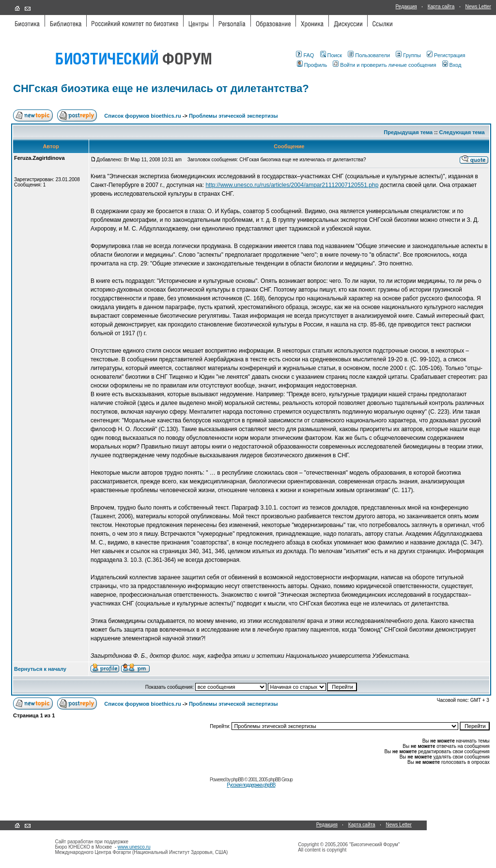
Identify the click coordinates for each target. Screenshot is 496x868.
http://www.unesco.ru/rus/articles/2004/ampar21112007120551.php (292, 185)
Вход (452, 65)
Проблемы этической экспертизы (233, 116)
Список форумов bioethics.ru (142, 116)
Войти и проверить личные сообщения (384, 65)
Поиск (331, 55)
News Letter (478, 7)
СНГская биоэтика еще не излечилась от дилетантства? (161, 88)
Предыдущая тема (408, 132)
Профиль (312, 65)
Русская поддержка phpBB (251, 785)
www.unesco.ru (134, 847)
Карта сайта (441, 7)
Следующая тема (462, 132)
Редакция (406, 7)
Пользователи (369, 55)
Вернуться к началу (40, 669)
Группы (408, 55)
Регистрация (446, 55)
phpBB (237, 780)
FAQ (305, 55)
